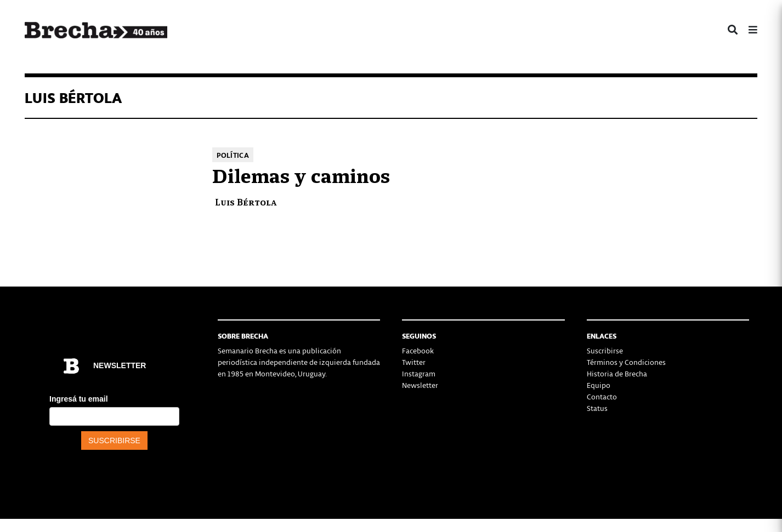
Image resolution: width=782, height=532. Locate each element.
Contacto (602, 396)
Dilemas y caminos (301, 174)
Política (233, 155)
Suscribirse (605, 350)
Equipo (599, 385)
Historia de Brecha (617, 373)
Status (597, 408)
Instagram (419, 373)
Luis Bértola (246, 201)
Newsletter (420, 385)
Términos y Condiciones (626, 362)
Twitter (414, 362)
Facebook (418, 350)
